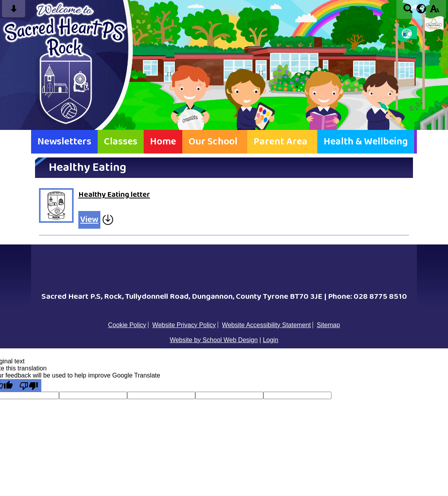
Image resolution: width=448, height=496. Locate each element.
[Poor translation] (29, 385)
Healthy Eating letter (114, 195)
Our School (213, 142)
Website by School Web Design (214, 340)
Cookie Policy (127, 325)
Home (163, 142)
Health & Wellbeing (366, 142)
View (89, 220)
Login (271, 340)
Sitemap (329, 325)
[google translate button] (421, 9)
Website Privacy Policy (184, 325)
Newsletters (64, 142)
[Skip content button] (14, 11)
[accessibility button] (434, 11)
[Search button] (408, 11)
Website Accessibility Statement (267, 325)
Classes (121, 142)
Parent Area (280, 142)
